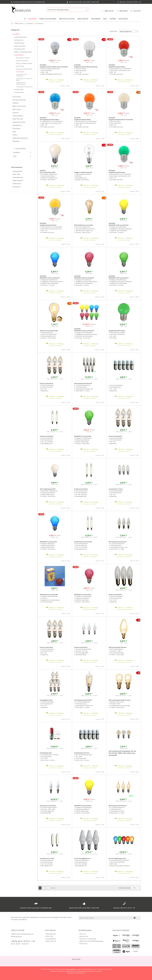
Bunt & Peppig (20, 66)
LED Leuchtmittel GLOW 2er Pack (120, 700)
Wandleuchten (19, 43)
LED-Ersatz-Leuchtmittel (48, 806)
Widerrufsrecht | (71, 971)
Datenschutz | (62, 971)
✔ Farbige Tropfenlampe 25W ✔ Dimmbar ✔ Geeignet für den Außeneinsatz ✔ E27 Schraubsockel (50, 599)
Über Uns (83, 934)
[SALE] (105, 19)
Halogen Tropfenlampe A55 (83, 172)
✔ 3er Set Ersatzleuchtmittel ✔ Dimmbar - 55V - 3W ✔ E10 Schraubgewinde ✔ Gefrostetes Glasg (83, 652)
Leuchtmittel (19, 55)
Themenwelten (18, 116)
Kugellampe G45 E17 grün (117, 331)
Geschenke (16, 128)
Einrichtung (17, 97)
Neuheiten (16, 141)
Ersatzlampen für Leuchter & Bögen (24, 79)
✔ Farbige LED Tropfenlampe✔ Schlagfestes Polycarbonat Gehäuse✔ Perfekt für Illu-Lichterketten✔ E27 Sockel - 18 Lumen (120, 230)
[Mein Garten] (83, 19)
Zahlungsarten (18, 171)
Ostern (15, 135)
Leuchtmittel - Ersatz (116, 489)
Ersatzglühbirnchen (46, 700)
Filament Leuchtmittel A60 (49, 331)
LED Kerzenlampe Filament (118, 647)
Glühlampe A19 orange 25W (49, 595)
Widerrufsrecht (18, 180)
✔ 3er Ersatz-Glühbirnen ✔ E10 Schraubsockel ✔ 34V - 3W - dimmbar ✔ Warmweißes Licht (81, 863)
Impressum (17, 187)
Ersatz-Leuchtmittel (46, 383)
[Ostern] (113, 19)
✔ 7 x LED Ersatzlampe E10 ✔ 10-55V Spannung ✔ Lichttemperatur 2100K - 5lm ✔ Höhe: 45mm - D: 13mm (83, 388)
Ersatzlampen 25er (46, 753)
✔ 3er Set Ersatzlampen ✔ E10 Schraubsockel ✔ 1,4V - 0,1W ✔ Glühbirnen (116, 599)
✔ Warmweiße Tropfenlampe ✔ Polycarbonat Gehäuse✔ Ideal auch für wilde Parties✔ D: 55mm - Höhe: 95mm (49, 177)
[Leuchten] (32, 19)
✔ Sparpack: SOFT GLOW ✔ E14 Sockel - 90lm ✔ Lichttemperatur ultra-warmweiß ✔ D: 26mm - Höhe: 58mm (119, 705)
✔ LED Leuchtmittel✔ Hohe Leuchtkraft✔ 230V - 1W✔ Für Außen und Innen (81, 71)
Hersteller (17, 152)
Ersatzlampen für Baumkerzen (25, 87)
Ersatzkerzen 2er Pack (47, 858)
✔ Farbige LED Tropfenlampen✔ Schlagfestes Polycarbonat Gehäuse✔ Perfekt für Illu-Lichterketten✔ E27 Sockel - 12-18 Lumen (86, 335)
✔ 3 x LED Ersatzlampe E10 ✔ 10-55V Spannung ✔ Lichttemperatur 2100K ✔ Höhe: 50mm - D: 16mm (117, 810)
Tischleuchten (19, 92)
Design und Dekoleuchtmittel (24, 63)
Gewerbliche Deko (19, 122)
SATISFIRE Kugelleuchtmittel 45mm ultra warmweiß (54, 66)
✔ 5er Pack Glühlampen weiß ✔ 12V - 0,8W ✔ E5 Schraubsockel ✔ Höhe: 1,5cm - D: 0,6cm (83, 757)
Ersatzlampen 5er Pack (82, 753)
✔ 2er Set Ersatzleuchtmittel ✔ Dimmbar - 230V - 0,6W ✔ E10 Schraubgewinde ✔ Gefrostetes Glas (48, 810)
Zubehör (16, 103)
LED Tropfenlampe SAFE (48, 489)
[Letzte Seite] (47, 888)
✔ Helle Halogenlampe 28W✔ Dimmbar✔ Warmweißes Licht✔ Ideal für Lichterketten (82, 177)
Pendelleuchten (20, 49)
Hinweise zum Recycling (88, 939)
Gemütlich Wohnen (19, 100)
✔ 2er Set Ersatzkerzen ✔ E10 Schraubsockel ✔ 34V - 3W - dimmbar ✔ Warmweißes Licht (47, 863)
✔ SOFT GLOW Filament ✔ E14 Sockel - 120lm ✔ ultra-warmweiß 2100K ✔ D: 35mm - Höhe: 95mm (116, 652)
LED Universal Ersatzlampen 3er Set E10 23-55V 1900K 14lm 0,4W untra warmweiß (122, 753)
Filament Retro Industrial (23, 58)
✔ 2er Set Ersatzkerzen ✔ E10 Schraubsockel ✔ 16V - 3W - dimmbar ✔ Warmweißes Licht (47, 441)
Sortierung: (113, 31)
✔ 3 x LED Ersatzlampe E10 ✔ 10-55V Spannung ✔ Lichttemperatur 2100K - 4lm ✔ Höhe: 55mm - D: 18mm (118, 546)
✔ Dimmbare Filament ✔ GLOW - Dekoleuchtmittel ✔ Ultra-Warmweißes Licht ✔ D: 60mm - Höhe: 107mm (48, 335)
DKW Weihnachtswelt (20, 138)
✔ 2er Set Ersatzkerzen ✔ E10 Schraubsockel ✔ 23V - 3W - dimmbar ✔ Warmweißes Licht (81, 546)
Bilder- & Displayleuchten (23, 52)
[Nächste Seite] (44, 888)
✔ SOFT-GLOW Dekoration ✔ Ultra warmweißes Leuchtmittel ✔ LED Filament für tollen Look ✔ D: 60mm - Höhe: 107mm (84, 230)
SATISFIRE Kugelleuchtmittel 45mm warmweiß (121, 119)
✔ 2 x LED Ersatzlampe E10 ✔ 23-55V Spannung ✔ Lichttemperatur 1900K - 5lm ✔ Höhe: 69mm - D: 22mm (83, 705)
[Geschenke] (96, 19)
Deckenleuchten (20, 46)
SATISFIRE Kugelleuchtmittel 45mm (117, 66)
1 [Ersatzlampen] (40, 888)
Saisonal (15, 113)
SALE (14, 132)
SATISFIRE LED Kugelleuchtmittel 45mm (49, 119)
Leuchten (16, 34)
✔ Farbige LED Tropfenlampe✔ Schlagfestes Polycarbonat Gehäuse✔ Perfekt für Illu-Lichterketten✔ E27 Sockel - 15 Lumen (120, 282)
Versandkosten (18, 177)
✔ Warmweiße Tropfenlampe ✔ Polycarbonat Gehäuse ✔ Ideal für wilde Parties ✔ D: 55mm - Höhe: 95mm (49, 494)
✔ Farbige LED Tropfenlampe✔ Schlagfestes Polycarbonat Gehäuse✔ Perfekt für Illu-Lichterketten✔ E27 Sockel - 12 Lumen (51, 282)
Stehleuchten (19, 40)
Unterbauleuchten (21, 37)
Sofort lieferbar (21, 149)
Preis (15, 156)
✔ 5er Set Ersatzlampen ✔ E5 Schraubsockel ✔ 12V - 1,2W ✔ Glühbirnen (116, 388)
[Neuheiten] (123, 19)
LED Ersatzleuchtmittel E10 (83, 383)
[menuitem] (135, 11)
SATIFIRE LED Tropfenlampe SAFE (48, 171)
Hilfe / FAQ (16, 174)
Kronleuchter (19, 89)
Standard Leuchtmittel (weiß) (24, 69)
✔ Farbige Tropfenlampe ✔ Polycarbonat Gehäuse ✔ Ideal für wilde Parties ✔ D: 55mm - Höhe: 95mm (48, 546)
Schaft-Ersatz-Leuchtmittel (83, 542)
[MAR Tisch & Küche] (67, 19)
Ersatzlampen (20, 72)
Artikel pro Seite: (125, 888)
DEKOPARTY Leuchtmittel (83, 436)
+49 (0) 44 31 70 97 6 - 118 (23, 941)
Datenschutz (17, 183)
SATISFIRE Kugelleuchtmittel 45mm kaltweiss (86, 66)
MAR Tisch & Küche (19, 106)
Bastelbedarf (17, 125)
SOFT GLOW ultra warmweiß (83, 225)
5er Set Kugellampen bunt (117, 858)
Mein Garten (17, 109)
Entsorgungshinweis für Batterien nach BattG (89, 971)
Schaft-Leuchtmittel (47, 436)
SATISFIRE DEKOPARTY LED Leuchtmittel (119, 224)
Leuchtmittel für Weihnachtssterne (21, 83)
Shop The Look (18, 119)
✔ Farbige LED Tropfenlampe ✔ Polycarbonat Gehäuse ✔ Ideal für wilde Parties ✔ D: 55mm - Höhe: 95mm (83, 441)
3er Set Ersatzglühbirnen (82, 858)
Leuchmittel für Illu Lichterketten (22, 75)
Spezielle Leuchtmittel (22, 61)
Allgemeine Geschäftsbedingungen (91, 941)
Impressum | (54, 971)
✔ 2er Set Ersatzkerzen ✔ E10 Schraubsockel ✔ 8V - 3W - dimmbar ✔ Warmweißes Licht (81, 494)
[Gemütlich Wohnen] (48, 19)
